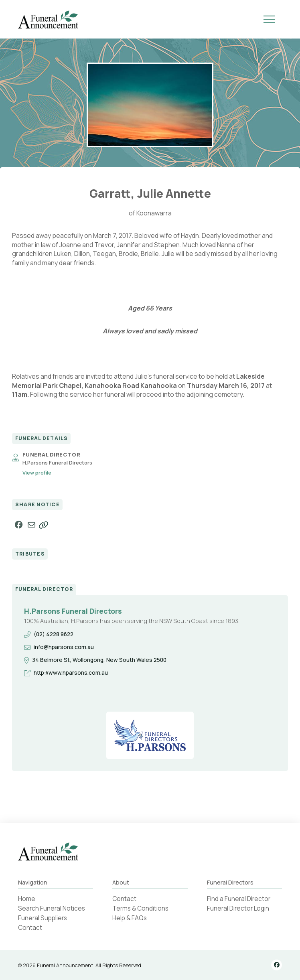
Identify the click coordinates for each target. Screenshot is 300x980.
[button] (269, 19)
